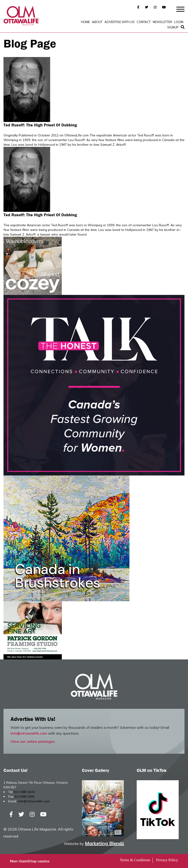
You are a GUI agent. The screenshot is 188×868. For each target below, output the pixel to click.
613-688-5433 (24, 792)
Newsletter (162, 22)
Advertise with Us (120, 22)
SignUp (173, 27)
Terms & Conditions (135, 860)
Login (179, 22)
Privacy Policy (167, 860)
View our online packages (33, 741)
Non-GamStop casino (30, 861)
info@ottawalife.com (29, 733)
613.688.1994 (24, 797)
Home (85, 22)
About (97, 22)
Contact (144, 22)
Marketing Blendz (104, 843)
